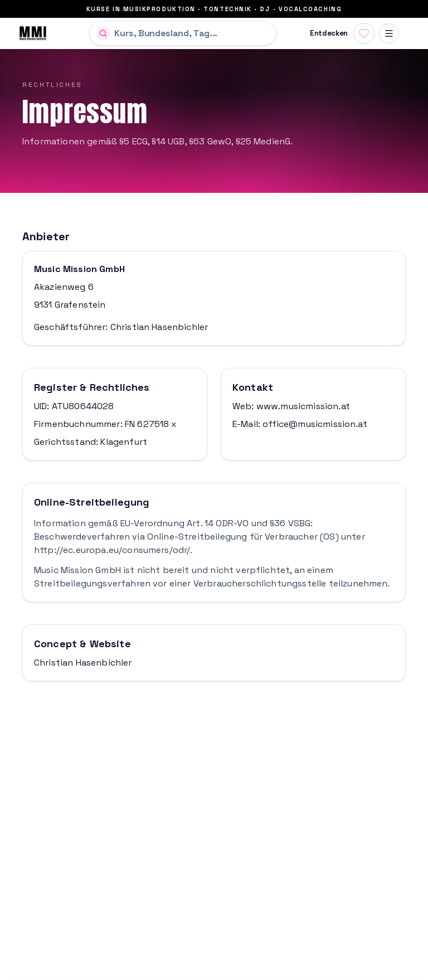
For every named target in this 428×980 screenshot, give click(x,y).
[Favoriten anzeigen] (364, 33)
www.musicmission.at (303, 406)
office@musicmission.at (315, 424)
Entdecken (329, 33)
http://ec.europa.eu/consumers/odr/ (112, 550)
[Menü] (389, 33)
